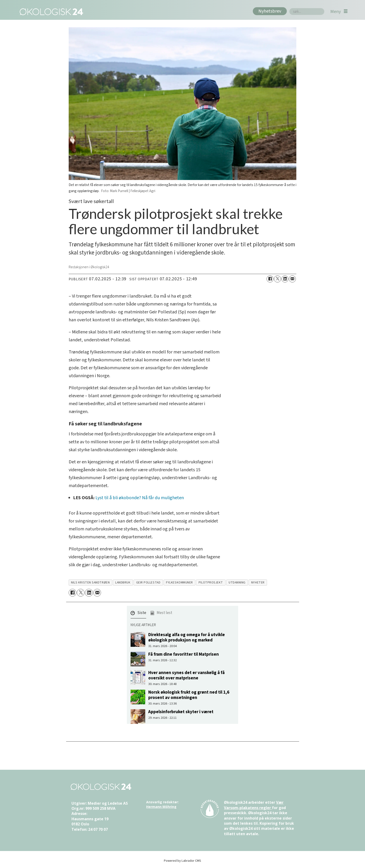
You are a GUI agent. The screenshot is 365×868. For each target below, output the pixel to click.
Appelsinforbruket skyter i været (181, 712)
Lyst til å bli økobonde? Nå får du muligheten (140, 498)
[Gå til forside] (50, 12)
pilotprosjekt (211, 582)
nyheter (258, 582)
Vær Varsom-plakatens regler (254, 805)
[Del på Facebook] (270, 279)
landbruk (123, 582)
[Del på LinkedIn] (285, 279)
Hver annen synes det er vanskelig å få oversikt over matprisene (186, 675)
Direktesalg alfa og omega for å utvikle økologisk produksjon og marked (187, 637)
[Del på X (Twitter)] (277, 279)
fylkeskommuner (179, 582)
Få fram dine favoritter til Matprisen (184, 654)
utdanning (237, 582)
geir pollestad (148, 582)
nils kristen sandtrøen (90, 582)
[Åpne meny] (339, 12)
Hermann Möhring (161, 807)
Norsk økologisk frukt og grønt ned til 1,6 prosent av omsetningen (189, 695)
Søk (289, 8)
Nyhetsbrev (270, 11)
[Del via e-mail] (292, 279)
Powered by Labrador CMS (182, 861)
